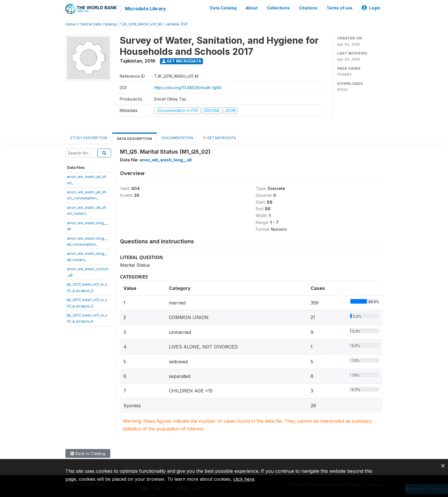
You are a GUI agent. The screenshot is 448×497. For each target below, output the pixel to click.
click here (244, 479)
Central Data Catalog (98, 24)
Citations (308, 8)
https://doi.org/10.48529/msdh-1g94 (188, 88)
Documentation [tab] (177, 138)
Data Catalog (223, 8)
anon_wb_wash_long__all (166, 160)
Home (71, 24)
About (252, 8)
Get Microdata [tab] (219, 138)
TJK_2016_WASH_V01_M (141, 24)
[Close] (443, 465)
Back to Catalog (88, 453)
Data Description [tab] (134, 139)
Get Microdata (182, 61)
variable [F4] (176, 24)
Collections (278, 8)
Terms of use (340, 8)
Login (371, 8)
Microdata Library (145, 9)
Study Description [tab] (89, 138)
